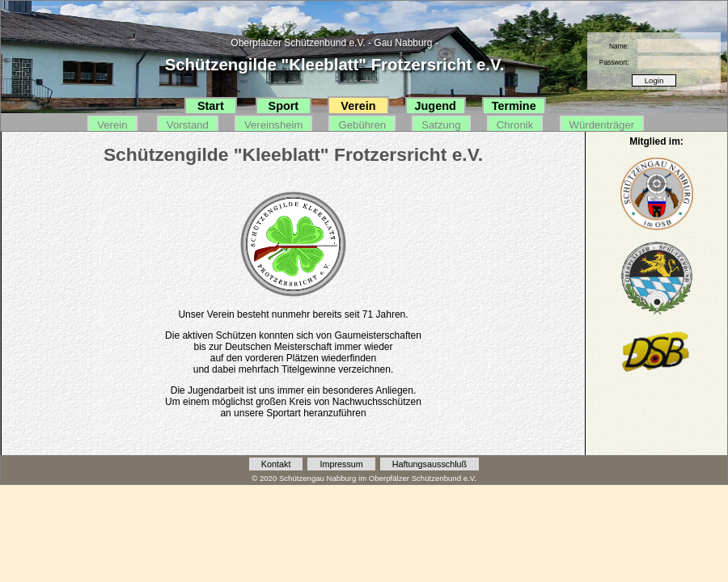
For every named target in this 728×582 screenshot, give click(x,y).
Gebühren (362, 125)
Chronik (515, 125)
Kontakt (276, 464)
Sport (284, 106)
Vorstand (188, 125)
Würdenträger (602, 125)
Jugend (436, 106)
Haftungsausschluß (430, 464)
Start (211, 106)
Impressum (341, 464)
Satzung (441, 125)
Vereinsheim (274, 125)
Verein (358, 106)
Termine (514, 106)
